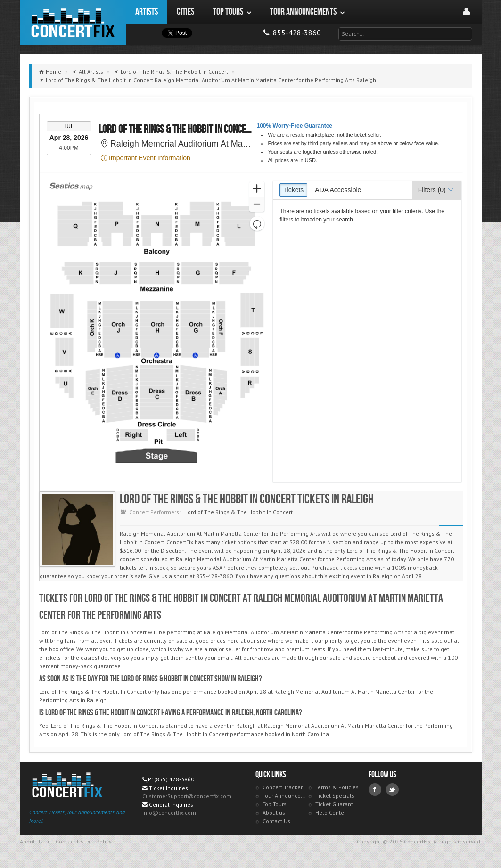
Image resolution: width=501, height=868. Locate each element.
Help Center (331, 813)
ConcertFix (73, 22)
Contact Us (276, 821)
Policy (104, 841)
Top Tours (275, 804)
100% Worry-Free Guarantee (295, 126)
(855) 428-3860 (174, 779)
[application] (157, 331)
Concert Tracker (283, 787)
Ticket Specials (335, 796)
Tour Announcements (284, 796)
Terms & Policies (337, 787)
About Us (31, 841)
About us (274, 813)
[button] (257, 189)
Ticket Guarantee (337, 804)
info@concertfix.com (169, 813)
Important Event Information (146, 158)
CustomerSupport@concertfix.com (187, 796)
